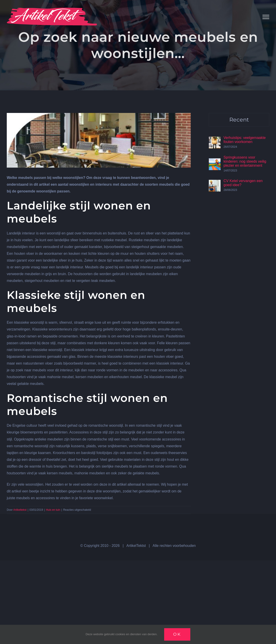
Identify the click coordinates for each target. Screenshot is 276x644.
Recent (239, 120)
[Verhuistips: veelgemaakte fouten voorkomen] (215, 140)
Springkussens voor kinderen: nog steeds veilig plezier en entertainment (245, 161)
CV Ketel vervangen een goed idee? (243, 183)
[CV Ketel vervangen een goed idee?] (215, 183)
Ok (177, 634)
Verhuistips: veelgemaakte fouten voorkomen (245, 140)
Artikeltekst (20, 510)
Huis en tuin (53, 510)
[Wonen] (99, 140)
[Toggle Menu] (266, 17)
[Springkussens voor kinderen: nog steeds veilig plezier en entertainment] (215, 162)
